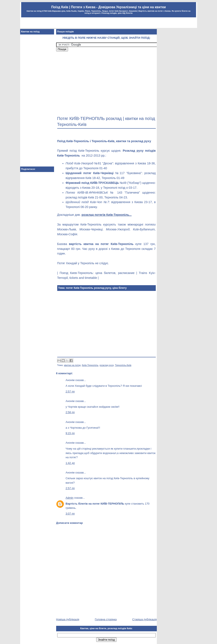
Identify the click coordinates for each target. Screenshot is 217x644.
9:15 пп (70, 433)
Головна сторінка (106, 619)
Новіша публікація (68, 619)
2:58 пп (70, 412)
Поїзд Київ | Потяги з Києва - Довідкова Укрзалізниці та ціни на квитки (109, 7)
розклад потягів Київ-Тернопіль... (107, 215)
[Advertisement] (108, 23)
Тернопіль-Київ (123, 365)
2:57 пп (70, 391)
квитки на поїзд (72, 365)
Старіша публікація (144, 619)
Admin (70, 498)
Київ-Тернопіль (90, 365)
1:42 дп (70, 463)
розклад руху (107, 365)
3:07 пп (70, 514)
